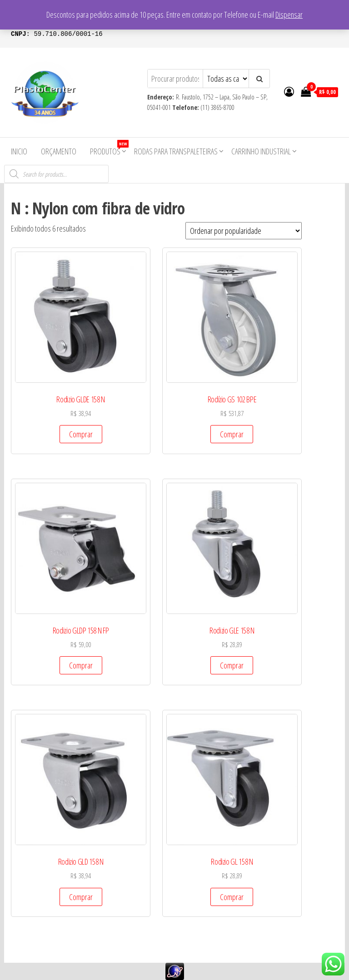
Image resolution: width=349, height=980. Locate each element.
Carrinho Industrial (261, 151)
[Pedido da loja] (244, 231)
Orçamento (59, 151)
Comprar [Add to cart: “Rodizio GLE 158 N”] (232, 665)
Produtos (109, 148)
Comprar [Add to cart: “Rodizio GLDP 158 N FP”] (81, 665)
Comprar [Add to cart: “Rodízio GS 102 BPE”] (232, 434)
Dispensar (289, 15)
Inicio (19, 151)
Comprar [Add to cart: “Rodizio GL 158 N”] (232, 897)
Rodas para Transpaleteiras (176, 151)
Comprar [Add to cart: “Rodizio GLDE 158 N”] (81, 434)
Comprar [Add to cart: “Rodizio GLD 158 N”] (81, 897)
